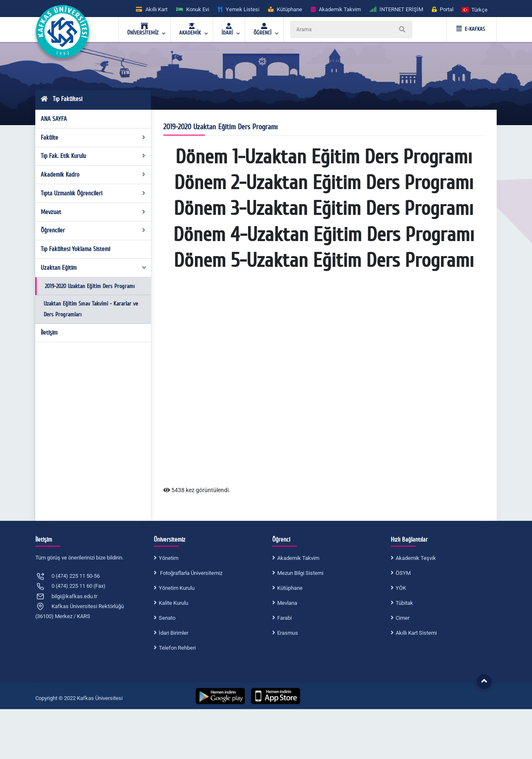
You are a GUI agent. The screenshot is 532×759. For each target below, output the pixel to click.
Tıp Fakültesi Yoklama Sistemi (75, 249)
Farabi (284, 618)
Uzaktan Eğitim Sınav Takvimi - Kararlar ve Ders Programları (91, 309)
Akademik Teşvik (416, 558)
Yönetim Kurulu (177, 588)
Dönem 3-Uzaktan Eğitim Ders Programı (324, 209)
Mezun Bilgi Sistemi (300, 573)
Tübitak (404, 603)
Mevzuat (93, 212)
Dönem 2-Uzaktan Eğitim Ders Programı (324, 183)
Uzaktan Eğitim (94, 268)
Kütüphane (290, 588)
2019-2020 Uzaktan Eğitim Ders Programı (90, 286)
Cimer (403, 618)
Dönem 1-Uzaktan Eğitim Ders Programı (324, 157)
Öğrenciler (93, 230)
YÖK (401, 588)
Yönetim (169, 558)
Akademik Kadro (93, 175)
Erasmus (288, 633)
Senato (167, 618)
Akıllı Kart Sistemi (416, 633)
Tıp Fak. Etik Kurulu (93, 156)
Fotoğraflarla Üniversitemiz (191, 573)
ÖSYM (403, 573)
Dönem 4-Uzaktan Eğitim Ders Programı (324, 235)
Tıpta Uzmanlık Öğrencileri (93, 193)
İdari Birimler (174, 633)
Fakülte (93, 138)
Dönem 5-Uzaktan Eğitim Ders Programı (324, 261)
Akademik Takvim (298, 558)
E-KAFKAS (471, 29)
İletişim (49, 333)
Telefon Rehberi (177, 648)
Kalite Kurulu (174, 603)
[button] (475, 9)
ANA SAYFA (54, 119)
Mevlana (287, 603)
